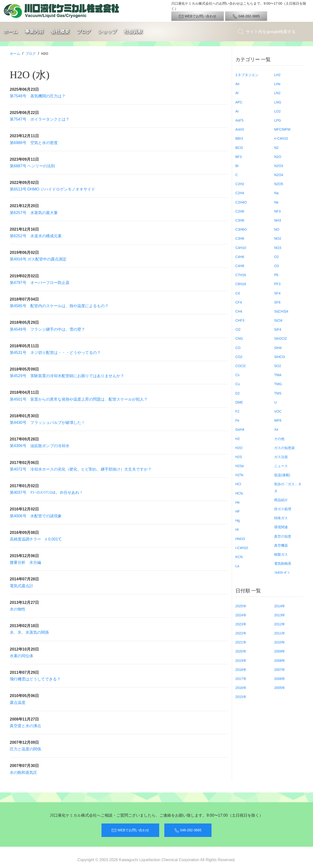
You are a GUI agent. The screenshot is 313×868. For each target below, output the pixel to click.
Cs (238, 375)
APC (239, 102)
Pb (276, 275)
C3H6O (241, 229)
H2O (239, 448)
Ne (276, 202)
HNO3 (240, 539)
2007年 (280, 670)
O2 (276, 257)
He (238, 502)
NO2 (278, 238)
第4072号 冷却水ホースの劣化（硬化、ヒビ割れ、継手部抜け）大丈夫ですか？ (81, 469)
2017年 (241, 679)
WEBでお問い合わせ (198, 16)
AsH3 (240, 129)
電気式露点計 (22, 586)
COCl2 (241, 366)
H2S (239, 457)
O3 (276, 266)
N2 (276, 148)
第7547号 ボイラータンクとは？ (40, 119)
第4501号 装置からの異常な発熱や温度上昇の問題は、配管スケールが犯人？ (79, 399)
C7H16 (241, 275)
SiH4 (278, 348)
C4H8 (240, 266)
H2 (238, 439)
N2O (278, 157)
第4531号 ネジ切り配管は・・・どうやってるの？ (55, 353)
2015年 (241, 697)
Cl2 (238, 329)
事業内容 (34, 31)
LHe (277, 84)
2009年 (280, 651)
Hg (238, 520)
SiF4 (278, 329)
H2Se (240, 466)
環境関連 (281, 527)
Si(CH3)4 (281, 311)
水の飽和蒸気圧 (23, 772)
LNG (278, 102)
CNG (239, 338)
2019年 (241, 661)
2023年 (241, 624)
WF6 (278, 420)
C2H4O (241, 202)
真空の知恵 (283, 536)
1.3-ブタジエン (247, 75)
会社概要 (60, 31)
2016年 (241, 688)
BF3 (239, 157)
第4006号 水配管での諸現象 (36, 516)
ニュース (281, 466)
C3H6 (240, 220)
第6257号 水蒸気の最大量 (34, 213)
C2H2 (240, 184)
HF (238, 511)
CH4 (239, 311)
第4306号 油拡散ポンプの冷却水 (40, 446)
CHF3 (240, 320)
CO (238, 348)
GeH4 (240, 429)
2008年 (280, 661)
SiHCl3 (279, 357)
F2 (237, 411)
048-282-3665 (246, 16)
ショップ (107, 31)
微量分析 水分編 (25, 562)
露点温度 (18, 703)
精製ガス (281, 554)
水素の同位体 (22, 656)
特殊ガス (281, 518)
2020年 (241, 651)
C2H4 (240, 193)
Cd (238, 293)
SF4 (277, 293)
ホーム (11, 31)
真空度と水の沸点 (25, 726)
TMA (278, 375)
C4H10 (241, 248)
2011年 (280, 633)
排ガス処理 (283, 509)
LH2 (277, 75)
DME (239, 402)
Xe (276, 429)
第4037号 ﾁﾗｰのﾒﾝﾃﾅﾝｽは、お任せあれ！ (46, 492)
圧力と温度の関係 (25, 749)
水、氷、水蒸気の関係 (29, 632)
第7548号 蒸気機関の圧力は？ (38, 96)
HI (237, 530)
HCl (238, 484)
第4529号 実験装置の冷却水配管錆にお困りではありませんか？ (67, 376)
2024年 (241, 615)
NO (277, 229)
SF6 (277, 302)
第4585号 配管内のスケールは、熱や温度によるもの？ (59, 306)
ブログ (84, 31)
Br (237, 166)
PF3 (277, 284)
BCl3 (239, 148)
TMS (278, 393)
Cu (238, 384)
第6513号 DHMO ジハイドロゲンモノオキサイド (52, 189)
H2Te (240, 475)
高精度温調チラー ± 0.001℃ (36, 539)
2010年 (280, 642)
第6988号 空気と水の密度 (34, 143)
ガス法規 (281, 457)
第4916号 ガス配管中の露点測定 (38, 259)
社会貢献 (133, 31)
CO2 (239, 357)
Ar (237, 111)
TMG (278, 384)
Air (238, 84)
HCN (239, 493)
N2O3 (279, 166)
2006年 (280, 679)
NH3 (278, 220)
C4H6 (240, 257)
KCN (239, 557)
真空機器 (281, 545)
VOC (278, 411)
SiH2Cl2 (280, 338)
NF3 (277, 211)
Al (237, 93)
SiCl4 (278, 320)
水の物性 (18, 609)
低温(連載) (282, 475)
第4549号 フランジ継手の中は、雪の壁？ (47, 329)
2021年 (241, 642)
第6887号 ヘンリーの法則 (32, 166)
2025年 (241, 606)
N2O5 (279, 184)
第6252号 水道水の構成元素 (36, 236)
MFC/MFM (282, 129)
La (237, 566)
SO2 (278, 366)
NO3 (278, 248)
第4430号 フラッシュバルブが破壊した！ (47, 423)
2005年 (280, 688)
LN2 (277, 93)
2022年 (241, 633)
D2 (238, 393)
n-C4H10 (281, 138)
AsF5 (240, 120)
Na (276, 193)
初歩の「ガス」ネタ (288, 487)
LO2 (277, 111)
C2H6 (240, 211)
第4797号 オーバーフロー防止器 (40, 283)
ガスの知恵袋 (284, 448)
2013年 (280, 615)
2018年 (241, 670)
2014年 (280, 606)
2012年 (280, 624)
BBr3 (239, 138)
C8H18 (241, 284)
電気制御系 (283, 564)
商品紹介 (281, 500)
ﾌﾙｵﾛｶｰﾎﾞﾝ (282, 573)
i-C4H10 (242, 548)
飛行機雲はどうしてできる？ (35, 679)
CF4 (239, 302)
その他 (279, 439)
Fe (237, 420)
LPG (278, 120)
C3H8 (240, 238)
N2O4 (279, 175)
